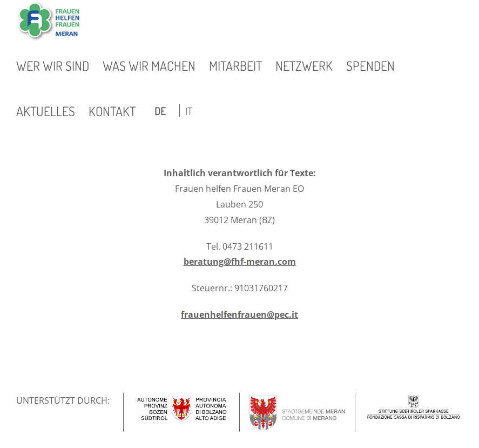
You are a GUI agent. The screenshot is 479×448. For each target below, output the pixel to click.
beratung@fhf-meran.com (240, 262)
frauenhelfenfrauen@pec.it (239, 315)
